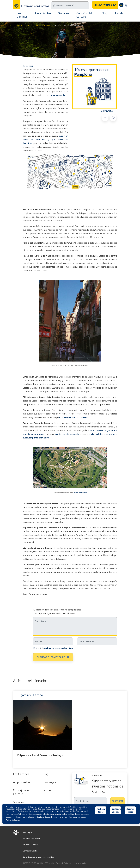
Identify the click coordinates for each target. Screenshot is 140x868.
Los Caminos (22, 15)
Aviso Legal (27, 832)
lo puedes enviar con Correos (73, 417)
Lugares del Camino (42, 26)
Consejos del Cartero (84, 15)
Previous (14, 730)
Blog (104, 13)
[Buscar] (70, 5)
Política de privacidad (32, 839)
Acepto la (54, 648)
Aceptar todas (130, 810)
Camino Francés (57, 95)
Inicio (20, 26)
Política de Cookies (30, 845)
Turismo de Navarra (80, 492)
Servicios (64, 13)
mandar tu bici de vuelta (67, 434)
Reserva (105, 5)
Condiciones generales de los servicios (38, 857)
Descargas (49, 782)
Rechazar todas (101, 810)
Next (126, 730)
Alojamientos (43, 13)
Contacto (49, 790)
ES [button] (126, 5)
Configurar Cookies (31, 851)
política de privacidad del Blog (58, 648)
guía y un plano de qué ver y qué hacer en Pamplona (45, 140)
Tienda (119, 13)
